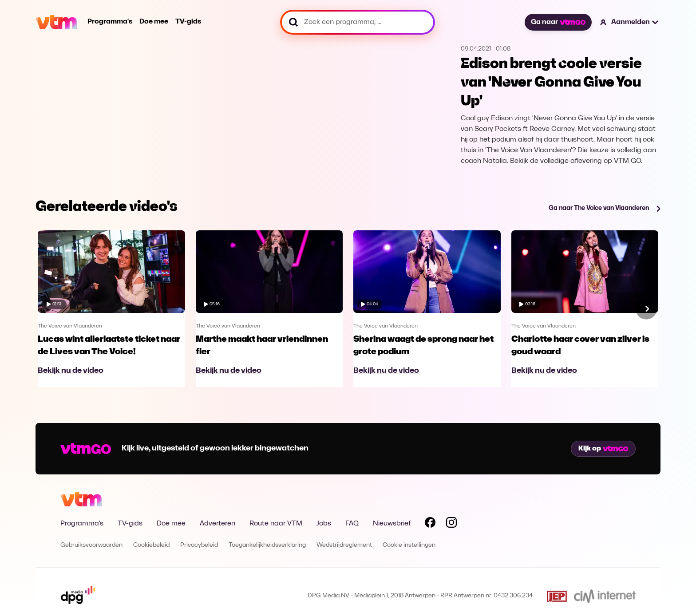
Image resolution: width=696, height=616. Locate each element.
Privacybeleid (199, 545)
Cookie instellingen (409, 545)
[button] (630, 22)
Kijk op (603, 449)
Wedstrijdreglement (344, 545)
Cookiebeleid (151, 545)
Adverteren (217, 524)
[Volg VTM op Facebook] (430, 524)
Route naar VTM (276, 524)
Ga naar (558, 22)
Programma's (110, 22)
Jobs (324, 524)
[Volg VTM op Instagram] (451, 524)
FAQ (352, 524)
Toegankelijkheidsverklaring (267, 545)
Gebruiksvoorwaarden (91, 545)
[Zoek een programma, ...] (358, 22)
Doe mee (154, 22)
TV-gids (188, 22)
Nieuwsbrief (392, 524)
